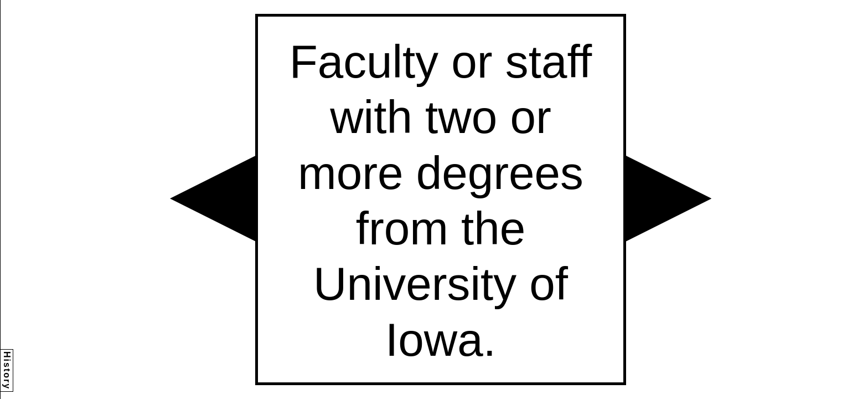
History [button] (7, 370)
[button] (213, 198)
